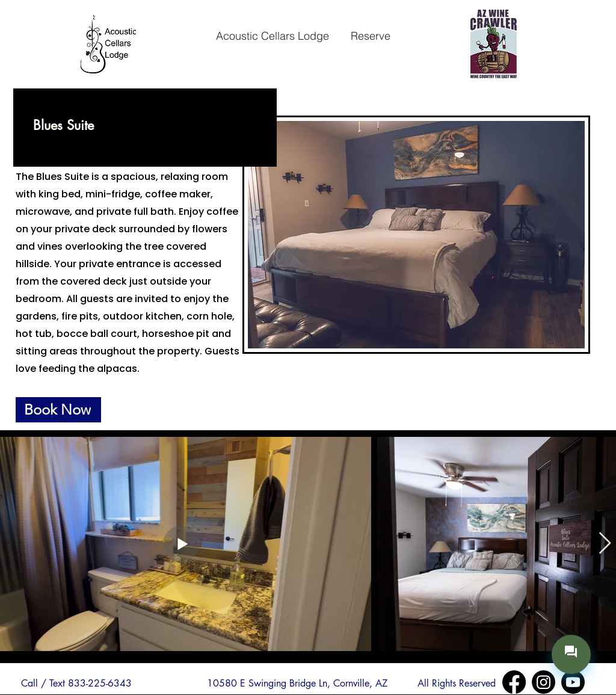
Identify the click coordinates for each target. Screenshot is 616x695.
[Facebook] (514, 682)
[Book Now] (58, 410)
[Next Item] (605, 544)
